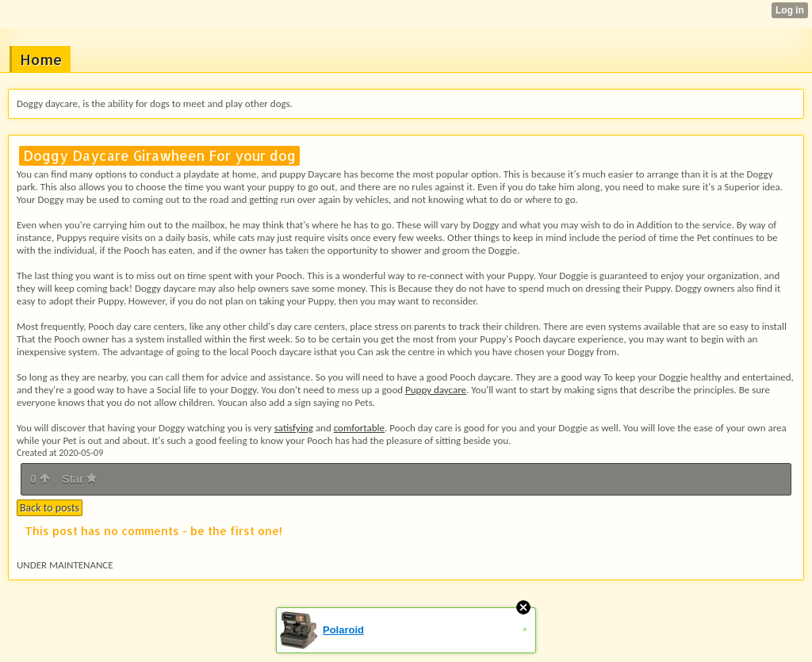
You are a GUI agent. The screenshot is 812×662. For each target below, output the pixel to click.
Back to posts (50, 508)
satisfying (294, 428)
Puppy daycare (436, 390)
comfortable (359, 428)
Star (79, 479)
